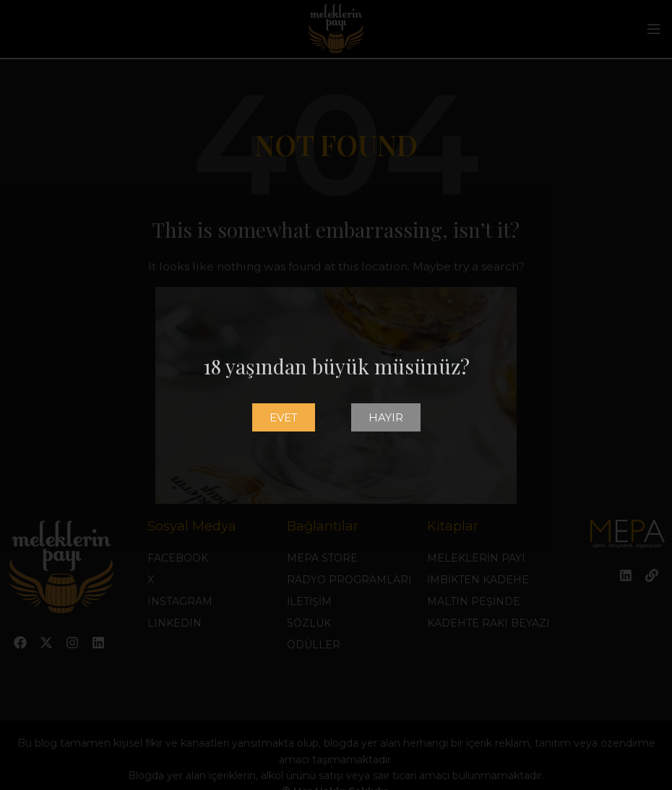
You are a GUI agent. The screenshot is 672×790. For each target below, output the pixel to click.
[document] (336, 395)
